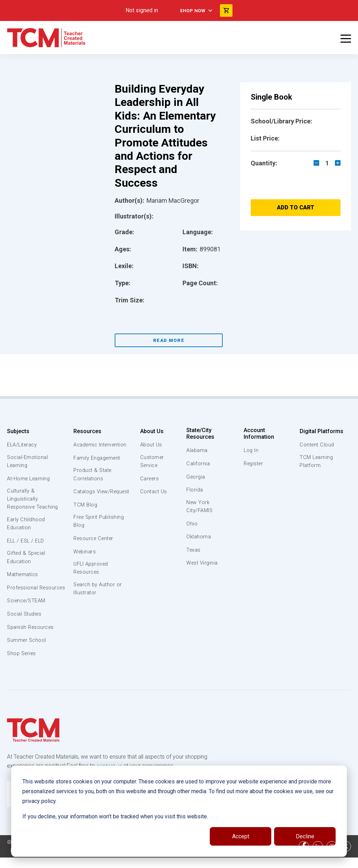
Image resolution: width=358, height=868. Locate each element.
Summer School (27, 651)
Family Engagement (97, 458)
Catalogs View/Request (90, 496)
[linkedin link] (318, 857)
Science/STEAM (28, 612)
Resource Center (94, 548)
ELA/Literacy (23, 445)
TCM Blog (85, 514)
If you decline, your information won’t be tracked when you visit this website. (115, 816)
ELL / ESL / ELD (27, 543)
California (199, 464)
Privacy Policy (27, 861)
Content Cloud (317, 445)
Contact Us (153, 492)
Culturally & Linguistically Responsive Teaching (34, 500)
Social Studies (25, 625)
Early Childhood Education (26, 526)
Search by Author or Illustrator (98, 599)
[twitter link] (346, 857)
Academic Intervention (101, 445)
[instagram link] (332, 857)
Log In (251, 450)
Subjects (18, 431)
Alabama (198, 450)
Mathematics (23, 577)
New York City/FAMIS (201, 507)
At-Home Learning (30, 479)
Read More (169, 340)
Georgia (197, 477)
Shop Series (23, 664)
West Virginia (203, 564)
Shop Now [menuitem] (192, 10)
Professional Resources (23, 594)
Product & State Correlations (93, 475)
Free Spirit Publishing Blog (99, 530)
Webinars (84, 561)
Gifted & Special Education (28, 560)
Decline (305, 836)
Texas (195, 551)
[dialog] (179, 811)
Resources (87, 431)
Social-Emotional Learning (28, 462)
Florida (196, 490)
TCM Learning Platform (316, 462)
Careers (149, 479)
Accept (241, 836)
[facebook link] (304, 857)
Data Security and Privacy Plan (87, 861)
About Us (150, 431)
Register (254, 464)
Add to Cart (296, 207)
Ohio (193, 524)
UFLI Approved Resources (91, 578)
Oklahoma (199, 537)
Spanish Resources (32, 638)
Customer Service (151, 462)
